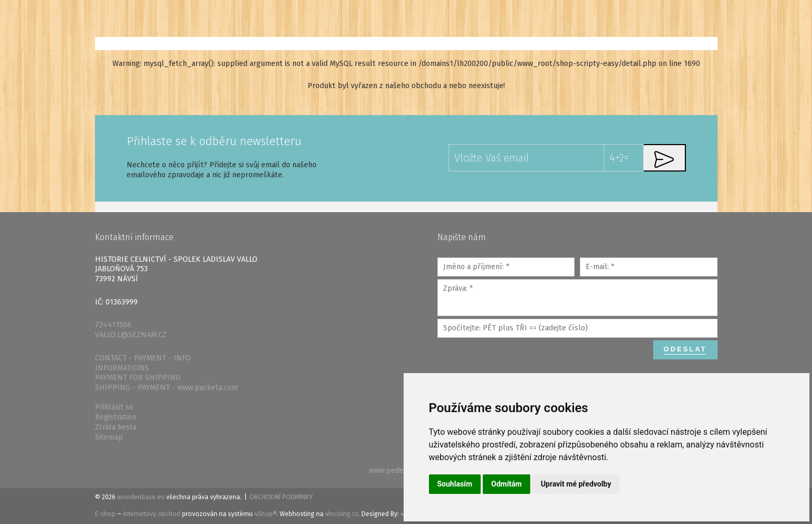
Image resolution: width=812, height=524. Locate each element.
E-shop (105, 514)
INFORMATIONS (122, 368)
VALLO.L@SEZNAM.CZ (131, 335)
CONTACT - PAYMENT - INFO (143, 358)
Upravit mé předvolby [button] (576, 484)
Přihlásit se (114, 407)
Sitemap (109, 437)
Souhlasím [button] (455, 484)
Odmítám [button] (507, 484)
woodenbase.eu (141, 497)
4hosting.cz (342, 514)
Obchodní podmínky (281, 497)
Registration (116, 417)
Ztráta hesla (116, 427)
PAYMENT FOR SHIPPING (138, 378)
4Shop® (265, 514)
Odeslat (685, 349)
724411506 (113, 325)
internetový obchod (152, 514)
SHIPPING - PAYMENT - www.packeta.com (166, 388)
